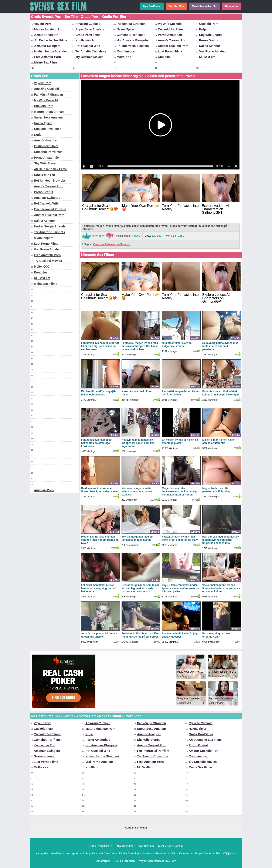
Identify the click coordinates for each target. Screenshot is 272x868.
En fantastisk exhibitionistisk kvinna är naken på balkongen (220, 393)
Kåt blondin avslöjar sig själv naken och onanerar (99, 393)
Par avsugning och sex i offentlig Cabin (217, 635)
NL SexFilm (207, 57)
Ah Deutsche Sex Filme (51, 40)
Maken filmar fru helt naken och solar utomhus (219, 441)
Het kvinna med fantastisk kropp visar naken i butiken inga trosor (138, 443)
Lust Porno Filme (170, 51)
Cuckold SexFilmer (171, 29)
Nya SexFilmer (152, 6)
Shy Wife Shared (211, 35)
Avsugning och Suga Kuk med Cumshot (91, 854)
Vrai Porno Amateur (213, 51)
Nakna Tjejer (125, 29)
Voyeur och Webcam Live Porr (157, 861)
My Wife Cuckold (170, 24)
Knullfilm (164, 57)
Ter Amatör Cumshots (91, 51)
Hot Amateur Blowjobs (133, 40)
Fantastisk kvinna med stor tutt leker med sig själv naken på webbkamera (100, 346)
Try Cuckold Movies (89, 57)
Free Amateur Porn (48, 57)
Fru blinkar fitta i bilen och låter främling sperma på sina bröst (141, 635)
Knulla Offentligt (129, 854)
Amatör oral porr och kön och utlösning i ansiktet (99, 635)
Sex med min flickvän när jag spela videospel (179, 635)
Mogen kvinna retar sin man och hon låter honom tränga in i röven (100, 540)
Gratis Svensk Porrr (101, 846)
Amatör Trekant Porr (172, 40)
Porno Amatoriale (170, 35)
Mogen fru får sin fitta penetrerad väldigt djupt (217, 490)
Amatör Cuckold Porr (173, 46)
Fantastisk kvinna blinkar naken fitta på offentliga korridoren (96, 443)
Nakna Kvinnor (210, 46)
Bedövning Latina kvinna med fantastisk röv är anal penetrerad (220, 346)
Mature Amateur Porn (49, 29)
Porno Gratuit (209, 40)
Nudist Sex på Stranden (51, 51)
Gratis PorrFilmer (88, 35)
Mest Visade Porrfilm (205, 6)
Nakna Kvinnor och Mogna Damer (191, 854)
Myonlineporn (126, 51)
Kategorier (232, 6)
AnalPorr (57, 854)
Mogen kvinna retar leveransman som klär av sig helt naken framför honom (179, 491)
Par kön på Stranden (131, 24)
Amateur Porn (44, 490)
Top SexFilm (176, 6)
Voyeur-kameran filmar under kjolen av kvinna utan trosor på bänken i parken (181, 588)
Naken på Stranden (155, 854)
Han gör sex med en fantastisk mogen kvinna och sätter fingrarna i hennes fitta (221, 540)
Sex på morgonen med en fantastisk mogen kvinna (137, 538)
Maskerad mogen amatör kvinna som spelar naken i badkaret (137, 491)
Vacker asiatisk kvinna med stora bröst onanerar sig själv (180, 538)
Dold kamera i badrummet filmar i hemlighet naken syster (100, 490)
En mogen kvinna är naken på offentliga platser (180, 441)
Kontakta (130, 828)
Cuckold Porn (209, 24)
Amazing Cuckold (88, 24)
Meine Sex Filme (46, 62)
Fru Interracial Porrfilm (133, 46)
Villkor (143, 828)
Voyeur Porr (43, 24)
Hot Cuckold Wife (88, 46)
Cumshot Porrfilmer (131, 35)
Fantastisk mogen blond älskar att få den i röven (181, 393)
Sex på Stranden (125, 861)
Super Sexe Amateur (90, 29)
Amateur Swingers (47, 46)
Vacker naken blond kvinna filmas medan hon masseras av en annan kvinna (221, 588)
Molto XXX (124, 57)
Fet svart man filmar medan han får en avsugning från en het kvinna (99, 588)
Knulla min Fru (86, 40)
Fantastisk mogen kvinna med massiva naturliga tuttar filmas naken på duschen (140, 346)
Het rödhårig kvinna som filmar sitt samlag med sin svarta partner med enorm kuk (140, 588)
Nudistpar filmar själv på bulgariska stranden (177, 345)
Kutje (203, 29)
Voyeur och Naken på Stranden (112, 244)
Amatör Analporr (46, 35)
